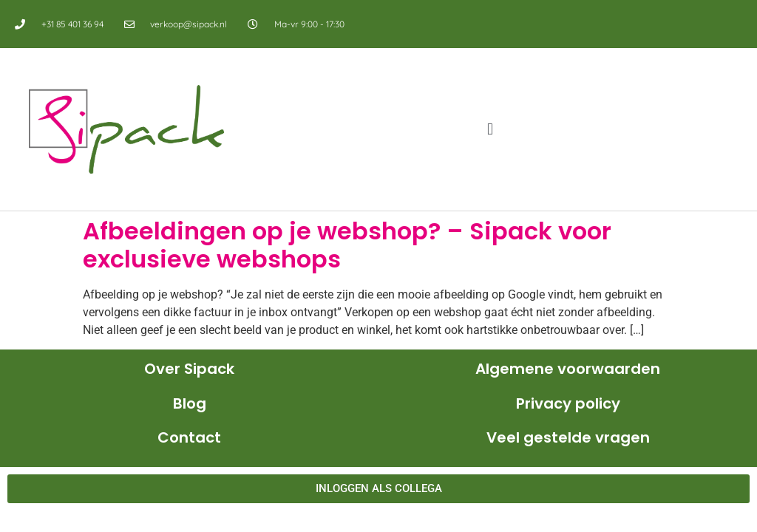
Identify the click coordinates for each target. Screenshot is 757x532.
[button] (490, 130)
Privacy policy (568, 403)
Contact (189, 437)
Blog (190, 403)
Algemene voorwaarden (568, 369)
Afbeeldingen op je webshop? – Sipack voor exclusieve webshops (347, 245)
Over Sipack (189, 369)
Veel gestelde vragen (568, 437)
